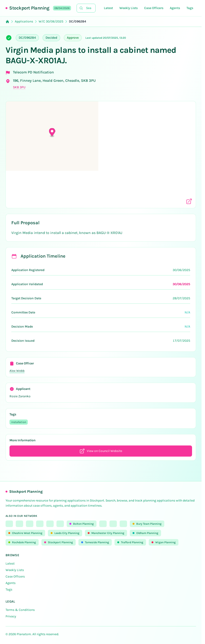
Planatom (24, 634)
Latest (108, 8)
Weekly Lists (129, 8)
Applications (24, 21)
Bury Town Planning (147, 524)
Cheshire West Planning (25, 533)
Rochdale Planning (22, 542)
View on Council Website (101, 451)
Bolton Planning (82, 524)
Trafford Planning (130, 542)
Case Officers (154, 8)
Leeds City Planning (65, 533)
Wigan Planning (164, 542)
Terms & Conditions (20, 610)
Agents (175, 8)
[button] (101, 152)
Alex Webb (17, 371)
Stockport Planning (29, 8)
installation (19, 422)
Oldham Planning (145, 533)
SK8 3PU (19, 87)
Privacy (11, 616)
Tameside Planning (95, 542)
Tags (190, 8)
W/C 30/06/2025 (51, 21)
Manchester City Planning (106, 533)
